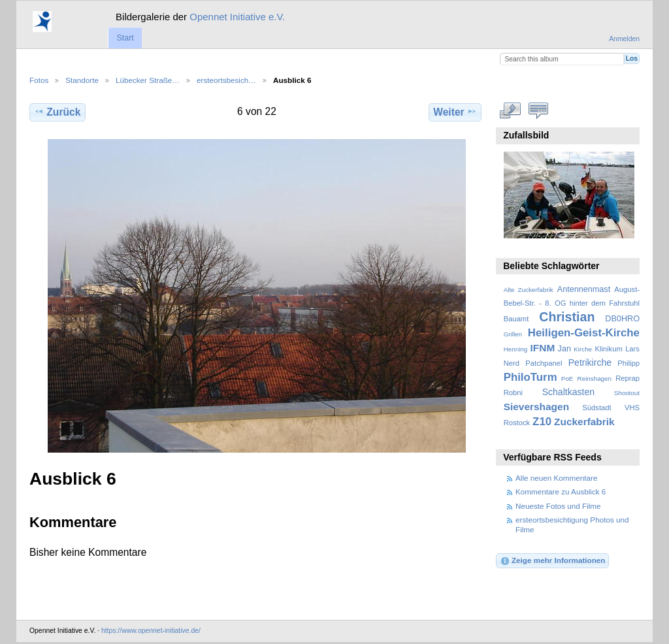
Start (125, 38)
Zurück (57, 112)
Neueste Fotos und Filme (558, 506)
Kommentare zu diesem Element (539, 110)
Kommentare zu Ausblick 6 (561, 491)
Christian (567, 317)
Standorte (82, 80)
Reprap (628, 378)
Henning (516, 349)
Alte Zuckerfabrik (529, 290)
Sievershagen (536, 407)
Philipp (628, 363)
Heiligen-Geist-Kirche (584, 333)
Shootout (627, 393)
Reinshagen (595, 378)
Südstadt (596, 408)
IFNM (543, 348)
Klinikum (608, 349)
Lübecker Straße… (148, 80)
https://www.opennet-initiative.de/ (151, 631)
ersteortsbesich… (226, 80)
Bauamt (516, 319)
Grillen (513, 334)
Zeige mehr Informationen (553, 561)
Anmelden (624, 39)
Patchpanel (544, 363)
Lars (632, 349)
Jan (564, 349)
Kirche (583, 349)
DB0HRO (622, 319)
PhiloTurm (530, 377)
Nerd (512, 363)
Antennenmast (584, 289)
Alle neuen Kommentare (556, 478)
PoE (567, 378)
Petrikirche (590, 362)
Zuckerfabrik (584, 422)
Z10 (542, 422)
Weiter (455, 112)
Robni (513, 393)
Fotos (39, 80)
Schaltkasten (568, 392)
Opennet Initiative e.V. (237, 17)
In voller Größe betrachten (511, 110)
